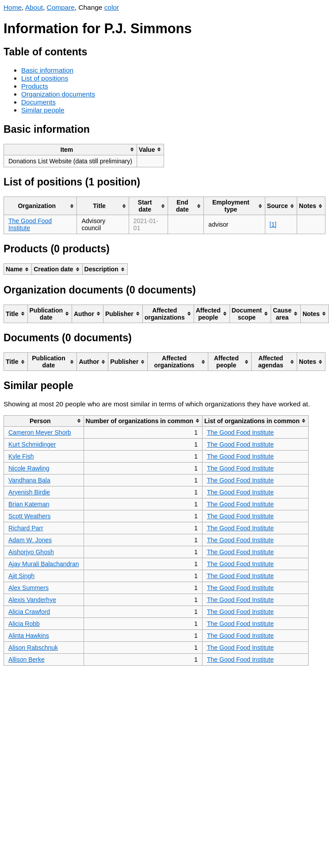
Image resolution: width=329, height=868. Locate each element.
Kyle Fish (21, 456)
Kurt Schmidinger (32, 444)
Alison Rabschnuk (33, 648)
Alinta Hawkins (29, 636)
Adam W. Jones (30, 540)
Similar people (43, 110)
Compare (61, 7)
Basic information (47, 70)
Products (35, 86)
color (112, 7)
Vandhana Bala (29, 480)
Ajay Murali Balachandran (44, 564)
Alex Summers (29, 588)
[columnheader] (71, 149)
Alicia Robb (24, 624)
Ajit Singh (21, 576)
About (34, 7)
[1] (273, 224)
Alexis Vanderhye (32, 600)
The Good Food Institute (240, 432)
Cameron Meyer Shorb (40, 432)
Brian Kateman (29, 504)
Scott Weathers (29, 516)
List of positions (45, 78)
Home (13, 7)
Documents (38, 102)
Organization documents (58, 94)
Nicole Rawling (29, 468)
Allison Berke (27, 660)
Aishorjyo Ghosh (31, 552)
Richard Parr (26, 528)
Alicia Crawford (29, 612)
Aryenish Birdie (29, 492)
